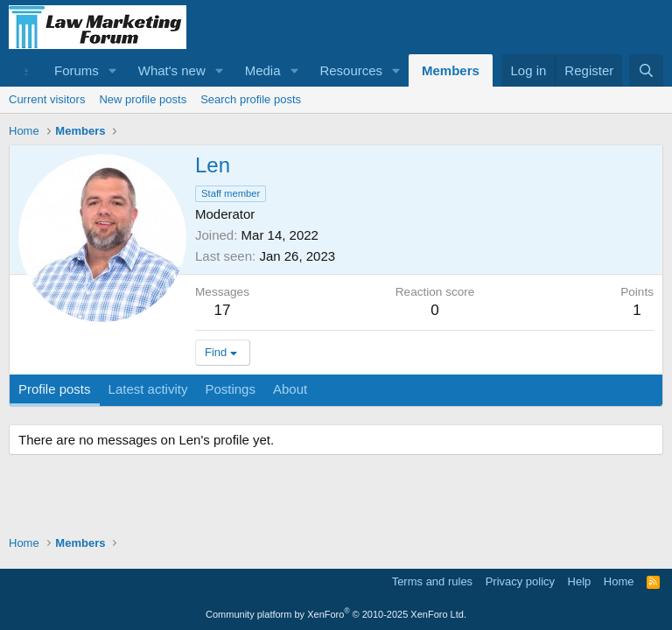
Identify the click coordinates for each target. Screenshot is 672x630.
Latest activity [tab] (148, 389)
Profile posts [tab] (55, 389)
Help (580, 581)
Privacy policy (520, 581)
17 (223, 310)
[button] (113, 70)
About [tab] (290, 389)
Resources (351, 70)
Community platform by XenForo (336, 614)
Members (451, 70)
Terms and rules (432, 581)
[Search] (646, 70)
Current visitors (47, 99)
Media (263, 70)
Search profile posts (251, 99)
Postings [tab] (230, 389)
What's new (172, 70)
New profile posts (143, 99)
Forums (77, 70)
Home (619, 581)
